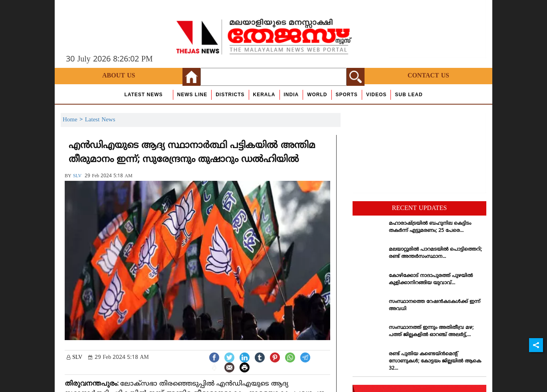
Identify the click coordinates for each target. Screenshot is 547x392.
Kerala (264, 95)
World (317, 95)
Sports (347, 95)
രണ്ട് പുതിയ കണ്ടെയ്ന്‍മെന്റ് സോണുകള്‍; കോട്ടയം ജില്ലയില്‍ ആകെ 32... (435, 361)
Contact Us (428, 76)
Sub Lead (409, 95)
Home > (74, 120)
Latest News (143, 95)
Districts (230, 95)
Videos (376, 95)
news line (192, 95)
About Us (119, 76)
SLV (77, 176)
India (291, 95)
